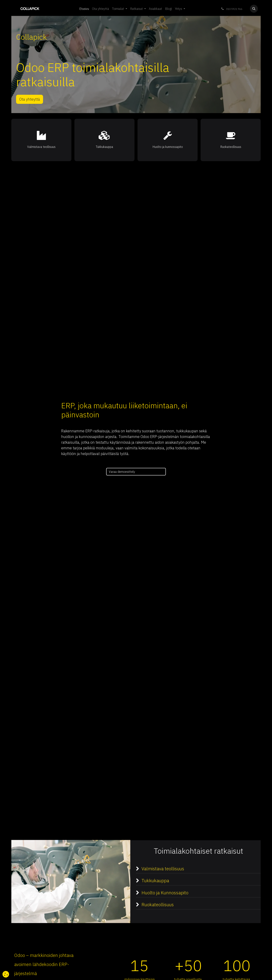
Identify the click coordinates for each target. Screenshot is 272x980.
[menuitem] (84, 9)
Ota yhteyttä (30, 99)
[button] (254, 9)
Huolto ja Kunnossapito (165, 893)
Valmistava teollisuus (165, 869)
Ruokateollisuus (161, 905)
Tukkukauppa (155, 881)
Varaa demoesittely (122, 472)
